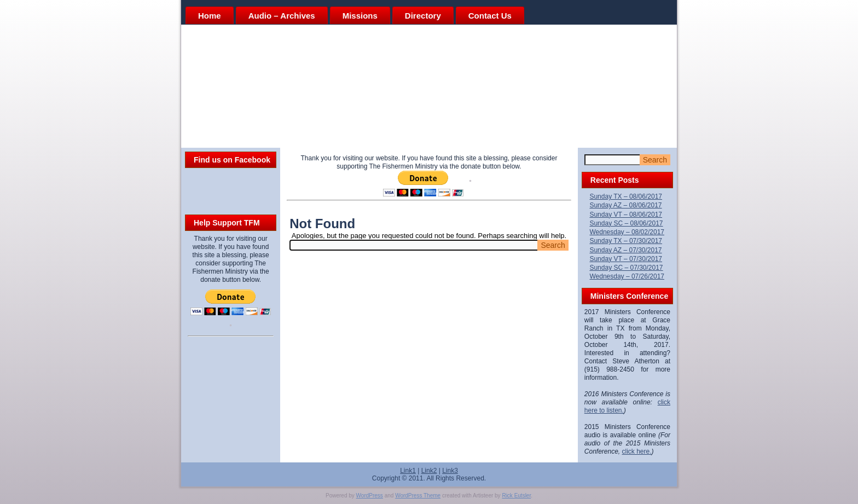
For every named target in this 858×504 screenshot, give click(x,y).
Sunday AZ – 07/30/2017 (625, 250)
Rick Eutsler (516, 496)
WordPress (370, 496)
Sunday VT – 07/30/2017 (626, 259)
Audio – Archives (282, 16)
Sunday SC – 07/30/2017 (626, 268)
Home (210, 16)
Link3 (450, 471)
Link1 (408, 471)
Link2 (429, 471)
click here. (637, 451)
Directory (423, 16)
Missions (360, 16)
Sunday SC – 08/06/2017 (626, 223)
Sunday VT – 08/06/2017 (626, 215)
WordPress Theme (418, 496)
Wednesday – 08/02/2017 (627, 232)
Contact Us (490, 16)
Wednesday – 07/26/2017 (627, 276)
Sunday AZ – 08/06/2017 (625, 205)
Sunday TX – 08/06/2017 (626, 196)
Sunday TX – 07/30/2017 (626, 241)
